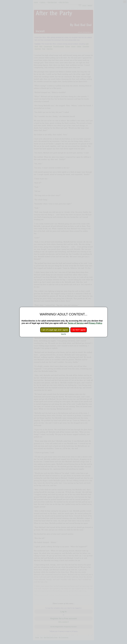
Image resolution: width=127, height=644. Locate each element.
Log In (63, 334)
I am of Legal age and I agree (55, 330)
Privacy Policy (95, 323)
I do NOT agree (78, 330)
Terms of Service (76, 323)
